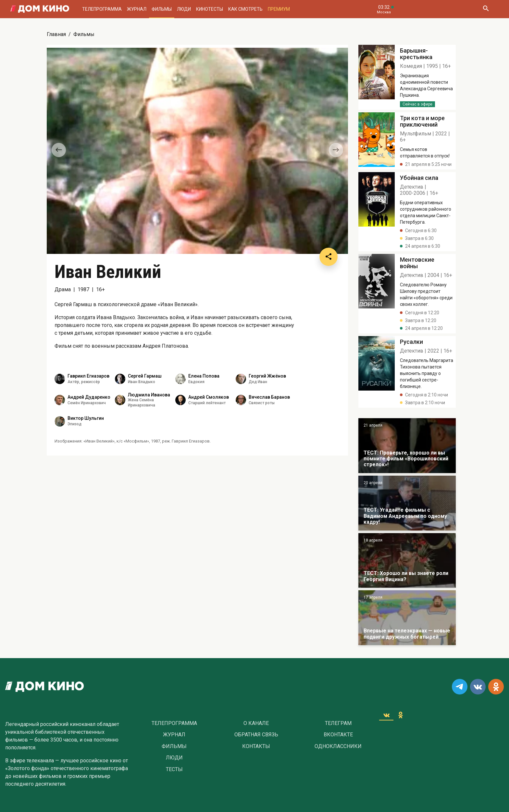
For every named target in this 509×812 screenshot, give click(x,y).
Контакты (256, 746)
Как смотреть (245, 9)
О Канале (256, 723)
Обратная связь (256, 735)
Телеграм (338, 723)
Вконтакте (338, 735)
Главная (56, 34)
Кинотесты (210, 9)
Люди (184, 9)
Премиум (279, 9)
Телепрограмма (102, 9)
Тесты (174, 769)
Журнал (137, 9)
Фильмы (162, 9)
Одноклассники (338, 746)
